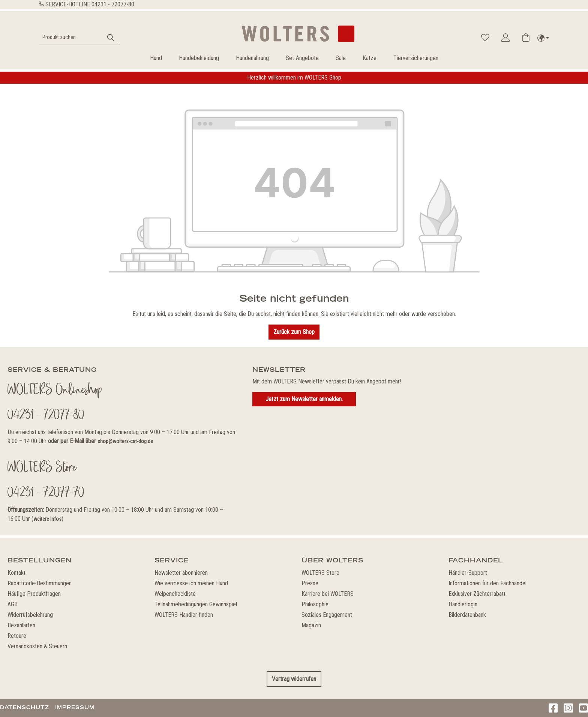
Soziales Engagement (327, 615)
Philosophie (315, 604)
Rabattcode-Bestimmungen (40, 583)
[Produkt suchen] (71, 37)
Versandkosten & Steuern (37, 646)
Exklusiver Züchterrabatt (477, 594)
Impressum (75, 707)
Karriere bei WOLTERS (328, 594)
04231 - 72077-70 (46, 493)
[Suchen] (111, 37)
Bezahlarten (21, 625)
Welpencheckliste (175, 594)
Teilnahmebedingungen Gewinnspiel (196, 604)
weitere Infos (47, 519)
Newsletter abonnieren (181, 573)
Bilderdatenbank (467, 615)
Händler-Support (468, 573)
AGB (13, 604)
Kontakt (16, 573)
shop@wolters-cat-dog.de (125, 441)
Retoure (17, 636)
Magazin (311, 625)
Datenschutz (25, 707)
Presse (310, 583)
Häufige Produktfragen (34, 594)
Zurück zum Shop (294, 332)
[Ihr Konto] (505, 38)
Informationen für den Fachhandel (487, 583)
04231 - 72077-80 (113, 4)
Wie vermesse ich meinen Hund (191, 583)
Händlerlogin (463, 604)
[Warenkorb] (526, 38)
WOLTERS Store (320, 573)
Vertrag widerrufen (294, 679)
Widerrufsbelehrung (30, 615)
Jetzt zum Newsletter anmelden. (304, 399)
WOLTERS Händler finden (184, 615)
